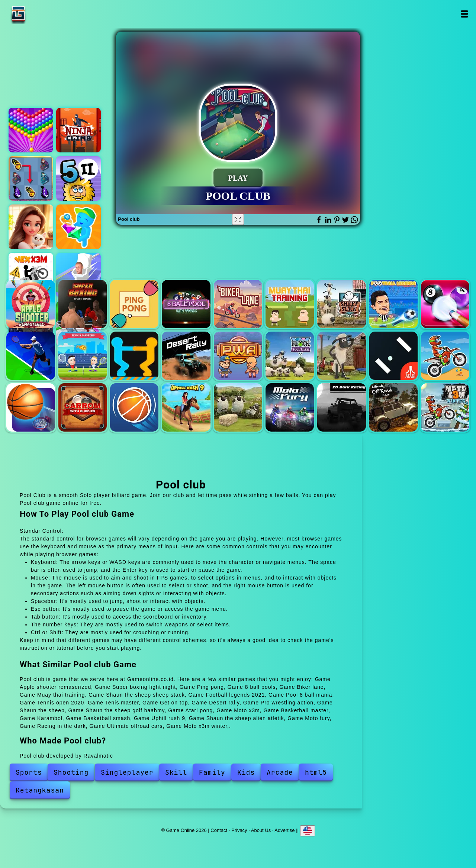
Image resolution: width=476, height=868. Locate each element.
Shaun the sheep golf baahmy (341, 356)
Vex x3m (31, 275)
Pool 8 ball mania (445, 304)
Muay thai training (290, 304)
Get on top (134, 356)
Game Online (42, 14)
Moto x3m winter (445, 407)
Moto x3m (445, 356)
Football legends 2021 (393, 304)
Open (464, 14)
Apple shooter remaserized (30, 304)
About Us (261, 830)
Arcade (280, 772)
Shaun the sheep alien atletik (238, 407)
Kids (246, 772)
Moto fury (290, 407)
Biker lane (238, 304)
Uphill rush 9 (186, 407)
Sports (29, 772)
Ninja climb (78, 130)
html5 (316, 772)
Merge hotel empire (31, 227)
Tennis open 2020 (30, 356)
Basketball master (30, 407)
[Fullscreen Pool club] (238, 219)
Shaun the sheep (290, 356)
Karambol (83, 407)
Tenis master (83, 356)
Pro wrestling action (238, 356)
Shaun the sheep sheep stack (341, 304)
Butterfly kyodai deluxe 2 (31, 178)
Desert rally (186, 356)
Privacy (239, 830)
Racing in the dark (341, 407)
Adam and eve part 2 (78, 178)
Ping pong (134, 304)
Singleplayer (127, 772)
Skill (176, 772)
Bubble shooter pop (31, 130)
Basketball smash (134, 407)
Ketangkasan (40, 790)
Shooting (71, 772)
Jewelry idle (78, 227)
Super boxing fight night (83, 304)
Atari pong (393, 356)
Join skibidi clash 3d (78, 275)
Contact (219, 830)
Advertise (284, 830)
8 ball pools (186, 304)
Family (212, 772)
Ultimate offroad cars (393, 407)
